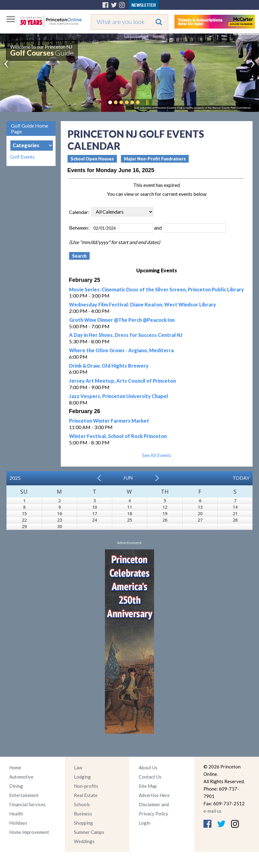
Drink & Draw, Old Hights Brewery (109, 366)
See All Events (157, 455)
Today (241, 478)
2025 (15, 478)
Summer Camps (89, 832)
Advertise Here (154, 795)
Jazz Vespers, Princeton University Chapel (119, 396)
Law (78, 767)
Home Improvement (29, 832)
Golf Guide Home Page (30, 128)
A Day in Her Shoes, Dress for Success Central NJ (126, 335)
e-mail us (213, 811)
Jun (128, 477)
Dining (16, 786)
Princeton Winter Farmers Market (109, 421)
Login (145, 823)
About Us (148, 767)
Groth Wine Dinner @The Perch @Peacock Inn (122, 320)
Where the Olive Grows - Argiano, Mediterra (121, 350)
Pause (147, 102)
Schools (82, 804)
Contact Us (150, 777)
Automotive (21, 777)
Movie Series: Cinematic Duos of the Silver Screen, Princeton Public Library (157, 289)
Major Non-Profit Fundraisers (155, 159)
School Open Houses (92, 159)
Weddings (84, 841)
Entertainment (24, 795)
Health (16, 814)
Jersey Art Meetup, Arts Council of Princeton (122, 381)
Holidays (18, 823)
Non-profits (86, 786)
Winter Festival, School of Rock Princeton (118, 436)
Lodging (82, 777)
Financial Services (27, 804)
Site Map (148, 786)
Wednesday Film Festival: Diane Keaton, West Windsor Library (143, 304)
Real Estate (86, 795)
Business (83, 814)
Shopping (83, 823)
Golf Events (22, 157)
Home (15, 767)
